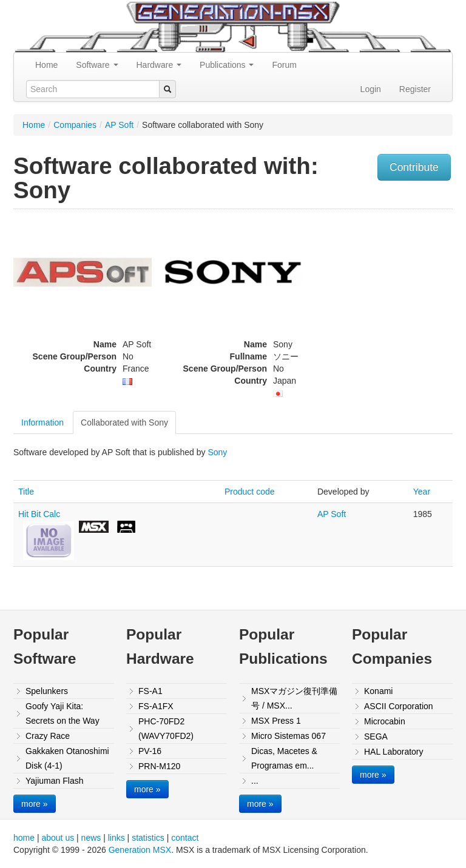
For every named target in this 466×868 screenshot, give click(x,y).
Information (42, 422)
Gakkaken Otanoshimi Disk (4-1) (67, 758)
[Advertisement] (390, 291)
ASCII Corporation (399, 706)
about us (58, 838)
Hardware (159, 65)
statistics (148, 838)
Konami (378, 691)
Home (46, 65)
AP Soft (119, 125)
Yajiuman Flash (54, 781)
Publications (227, 65)
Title (26, 492)
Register (415, 89)
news (91, 838)
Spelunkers (47, 691)
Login (371, 89)
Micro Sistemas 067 (289, 736)
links (116, 838)
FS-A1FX (156, 706)
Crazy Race (48, 736)
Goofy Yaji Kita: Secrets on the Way (62, 713)
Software (97, 65)
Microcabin (385, 721)
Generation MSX (140, 850)
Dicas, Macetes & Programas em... (284, 758)
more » (35, 804)
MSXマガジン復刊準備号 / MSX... (294, 698)
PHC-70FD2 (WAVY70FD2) (166, 729)
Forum (284, 65)
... (255, 781)
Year (422, 492)
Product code (250, 492)
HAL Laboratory (394, 752)
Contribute (414, 167)
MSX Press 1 (276, 721)
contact (185, 838)
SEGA (376, 736)
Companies (75, 125)
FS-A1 (150, 691)
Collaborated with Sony (124, 422)
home (24, 838)
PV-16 (150, 751)
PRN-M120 (159, 766)
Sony (217, 452)
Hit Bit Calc (39, 514)
